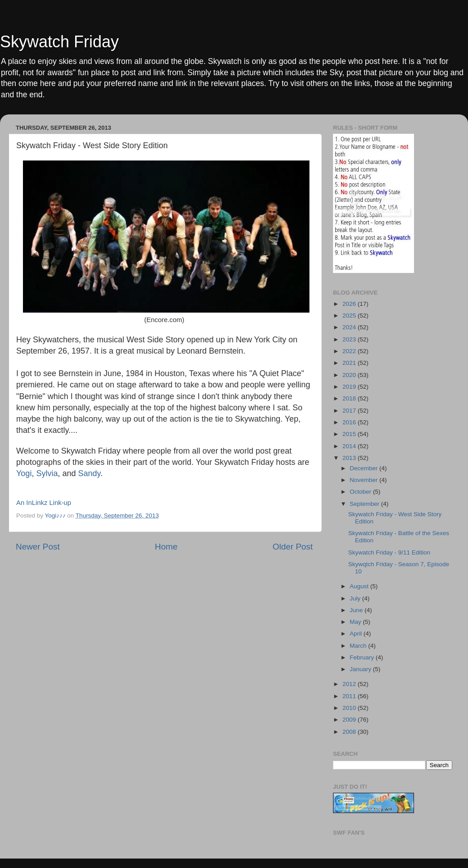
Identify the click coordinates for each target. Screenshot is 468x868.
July (356, 598)
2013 (350, 458)
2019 (350, 387)
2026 (350, 304)
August (360, 586)
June (357, 610)
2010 (350, 708)
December (364, 468)
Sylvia (47, 473)
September (365, 504)
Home (166, 547)
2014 (350, 446)
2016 (350, 422)
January (361, 669)
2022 (350, 351)
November (364, 480)
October (361, 492)
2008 (350, 732)
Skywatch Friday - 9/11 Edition (389, 552)
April (357, 634)
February (363, 657)
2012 (350, 684)
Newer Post (38, 547)
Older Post (293, 547)
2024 (350, 327)
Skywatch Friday (59, 42)
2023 (350, 339)
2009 (350, 720)
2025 (350, 316)
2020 (350, 375)
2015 (350, 434)
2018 (350, 398)
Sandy (88, 473)
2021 (350, 363)
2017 (350, 411)
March (359, 646)
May (356, 622)
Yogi (24, 473)
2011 (350, 696)
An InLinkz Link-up (44, 503)
